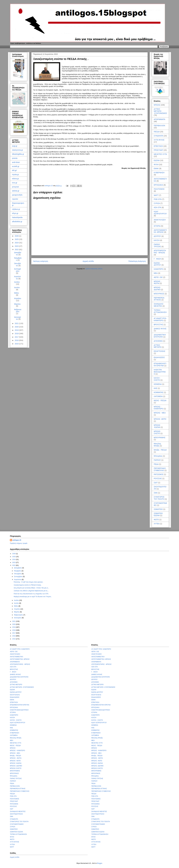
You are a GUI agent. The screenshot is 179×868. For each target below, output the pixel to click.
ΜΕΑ (156, 273)
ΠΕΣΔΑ (157, 132)
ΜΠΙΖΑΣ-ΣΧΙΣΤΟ (157, 432)
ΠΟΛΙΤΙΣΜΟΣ (159, 189)
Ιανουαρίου (18, 318)
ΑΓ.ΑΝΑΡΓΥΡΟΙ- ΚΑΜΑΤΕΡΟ (160, 319)
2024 (17, 243)
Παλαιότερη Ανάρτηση (137, 261)
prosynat (15, 187)
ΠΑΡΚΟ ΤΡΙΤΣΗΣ (157, 245)
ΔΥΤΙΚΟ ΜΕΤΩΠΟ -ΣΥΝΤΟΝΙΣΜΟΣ (160, 111)
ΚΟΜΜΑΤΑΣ (159, 392)
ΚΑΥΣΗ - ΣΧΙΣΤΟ (157, 379)
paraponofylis (17, 195)
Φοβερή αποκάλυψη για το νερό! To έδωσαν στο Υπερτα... (33, 597)
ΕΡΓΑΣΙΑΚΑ (158, 185)
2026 (17, 236)
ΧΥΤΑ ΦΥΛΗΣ (159, 140)
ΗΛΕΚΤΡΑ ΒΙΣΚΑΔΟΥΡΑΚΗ (160, 372)
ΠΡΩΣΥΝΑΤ (158, 150)
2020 (17, 327)
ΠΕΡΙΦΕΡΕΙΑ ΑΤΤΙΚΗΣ (159, 299)
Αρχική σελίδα (88, 261)
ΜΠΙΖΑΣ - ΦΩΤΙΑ (158, 282)
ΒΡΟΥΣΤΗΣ (158, 325)
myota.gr (15, 174)
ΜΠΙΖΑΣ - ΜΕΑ (160, 413)
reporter (15, 199)
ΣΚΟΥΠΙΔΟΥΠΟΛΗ (16, 814)
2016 (17, 340)
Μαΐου (17, 293)
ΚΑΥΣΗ (157, 240)
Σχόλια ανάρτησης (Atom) (94, 269)
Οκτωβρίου (17, 265)
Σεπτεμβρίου (17, 270)
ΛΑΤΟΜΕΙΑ (158, 396)
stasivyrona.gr (17, 150)
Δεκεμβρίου (18, 254)
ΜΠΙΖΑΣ (157, 105)
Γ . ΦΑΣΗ (157, 259)
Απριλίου (18, 298)
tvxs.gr (15, 183)
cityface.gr (16, 209)
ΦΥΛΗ (156, 165)
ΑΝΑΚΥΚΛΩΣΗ (160, 220)
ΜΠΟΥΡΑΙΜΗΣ (160, 438)
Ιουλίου (17, 282)
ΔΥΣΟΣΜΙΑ (158, 341)
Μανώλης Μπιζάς (157, 445)
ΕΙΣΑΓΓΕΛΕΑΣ (160, 351)
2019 (17, 330)
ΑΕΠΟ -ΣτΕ (158, 277)
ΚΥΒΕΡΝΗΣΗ (159, 173)
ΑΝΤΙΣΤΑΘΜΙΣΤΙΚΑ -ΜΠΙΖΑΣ (160, 231)
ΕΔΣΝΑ (157, 160)
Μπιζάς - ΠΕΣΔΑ (160, 450)
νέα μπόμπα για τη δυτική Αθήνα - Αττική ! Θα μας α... (31, 588)
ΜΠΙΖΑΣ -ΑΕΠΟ (160, 419)
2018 (17, 334)
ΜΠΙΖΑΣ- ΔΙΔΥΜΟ (157, 289)
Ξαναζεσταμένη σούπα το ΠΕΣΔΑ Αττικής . (28, 585)
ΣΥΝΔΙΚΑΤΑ (158, 136)
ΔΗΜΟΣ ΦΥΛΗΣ (160, 329)
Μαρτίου (17, 304)
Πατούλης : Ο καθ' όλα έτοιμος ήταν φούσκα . (29, 582)
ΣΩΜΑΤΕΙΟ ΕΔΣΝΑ (158, 514)
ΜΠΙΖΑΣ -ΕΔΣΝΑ (157, 426)
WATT (156, 195)
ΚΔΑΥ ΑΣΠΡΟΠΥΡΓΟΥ (160, 213)
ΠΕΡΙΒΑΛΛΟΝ (159, 126)
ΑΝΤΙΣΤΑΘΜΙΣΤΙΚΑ (17, 657)
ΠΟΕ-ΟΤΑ (158, 199)
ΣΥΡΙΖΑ (157, 203)
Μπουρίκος (158, 456)
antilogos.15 (17, 540)
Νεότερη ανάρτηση (41, 261)
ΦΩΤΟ (156, 520)
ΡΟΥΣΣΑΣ (158, 478)
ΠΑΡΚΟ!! (157, 460)
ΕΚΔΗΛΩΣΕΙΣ (159, 357)
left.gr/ (14, 170)
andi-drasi (16, 162)
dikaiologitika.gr (18, 154)
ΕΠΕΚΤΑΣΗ (158, 146)
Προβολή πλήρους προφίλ (19, 543)
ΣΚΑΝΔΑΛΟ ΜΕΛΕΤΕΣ (158, 305)
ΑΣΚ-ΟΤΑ (157, 207)
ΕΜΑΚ (156, 168)
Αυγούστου (18, 278)
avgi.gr (15, 146)
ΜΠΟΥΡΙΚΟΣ (159, 294)
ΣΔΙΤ (156, 483)
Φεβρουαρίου (18, 311)
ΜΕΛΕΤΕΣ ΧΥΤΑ (160, 154)
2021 (17, 323)
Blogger (100, 863)
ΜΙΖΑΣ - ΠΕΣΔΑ (160, 400)
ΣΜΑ (156, 493)
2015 (17, 344)
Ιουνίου (17, 287)
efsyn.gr (15, 213)
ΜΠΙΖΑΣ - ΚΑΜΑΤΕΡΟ (159, 408)
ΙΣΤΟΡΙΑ (157, 226)
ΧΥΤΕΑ (157, 524)
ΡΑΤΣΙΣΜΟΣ (159, 474)
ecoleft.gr (16, 166)
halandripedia (17, 217)
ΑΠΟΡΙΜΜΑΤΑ (159, 119)
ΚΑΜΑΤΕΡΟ (159, 269)
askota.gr (16, 191)
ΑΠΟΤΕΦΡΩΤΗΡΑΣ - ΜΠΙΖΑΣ (160, 252)
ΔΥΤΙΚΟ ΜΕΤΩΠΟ (158, 346)
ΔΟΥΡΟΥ (157, 236)
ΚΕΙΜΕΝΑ (158, 384)
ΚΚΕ (156, 388)
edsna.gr (15, 179)
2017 (17, 337)
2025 (17, 239)
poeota (15, 158)
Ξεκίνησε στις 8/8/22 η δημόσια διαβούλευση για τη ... (31, 591)
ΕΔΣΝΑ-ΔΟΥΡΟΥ (157, 264)
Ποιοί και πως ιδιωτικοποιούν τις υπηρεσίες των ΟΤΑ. (31, 594)
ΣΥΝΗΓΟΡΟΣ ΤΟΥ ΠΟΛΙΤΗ (159, 498)
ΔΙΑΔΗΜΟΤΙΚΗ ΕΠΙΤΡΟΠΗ (160, 336)
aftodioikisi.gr (17, 222)
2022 (17, 250)
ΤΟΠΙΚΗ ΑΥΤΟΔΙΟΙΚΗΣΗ (160, 311)
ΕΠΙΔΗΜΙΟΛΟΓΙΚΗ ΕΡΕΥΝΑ (160, 365)
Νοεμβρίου (18, 571)
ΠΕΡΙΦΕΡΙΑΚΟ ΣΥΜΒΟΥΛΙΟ (160, 469)
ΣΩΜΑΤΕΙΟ (158, 509)
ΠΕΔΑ (156, 464)
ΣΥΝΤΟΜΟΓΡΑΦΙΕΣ (17, 824)
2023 (17, 246)
